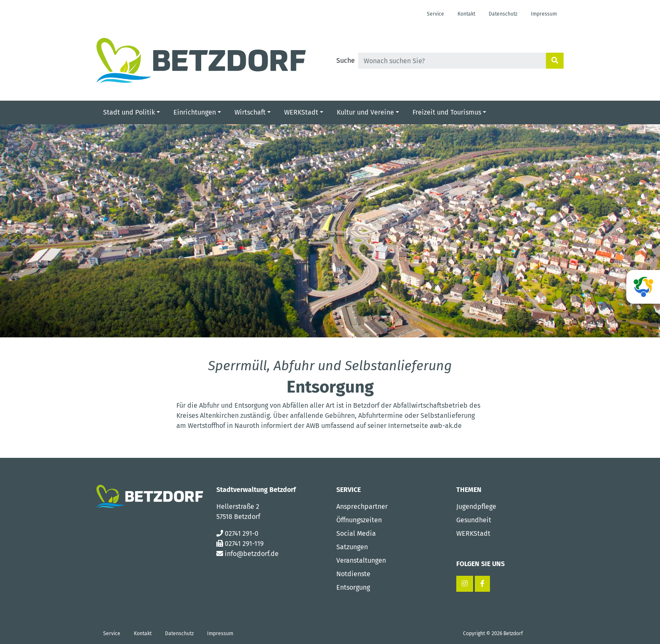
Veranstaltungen (361, 560)
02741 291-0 (242, 533)
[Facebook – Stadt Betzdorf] (482, 584)
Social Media (356, 533)
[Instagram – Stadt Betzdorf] (465, 584)
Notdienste (353, 574)
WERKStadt (473, 533)
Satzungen (352, 547)
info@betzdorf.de (252, 554)
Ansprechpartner (362, 506)
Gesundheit (474, 520)
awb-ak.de (446, 426)
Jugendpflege (476, 506)
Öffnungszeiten (359, 520)
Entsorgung (353, 587)
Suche (346, 60)
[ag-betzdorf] (643, 287)
